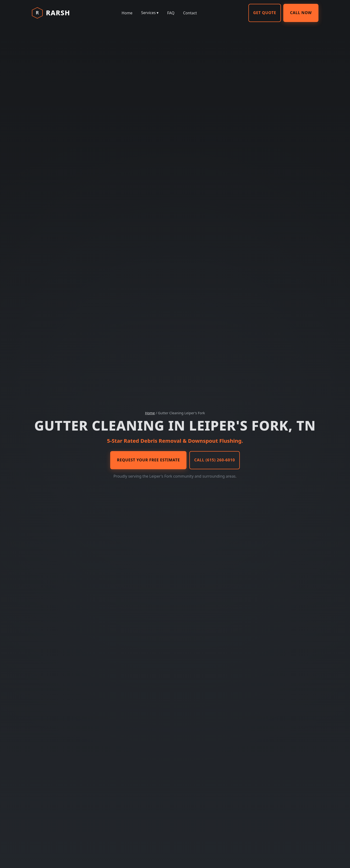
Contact (190, 13)
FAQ (171, 13)
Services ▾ (150, 13)
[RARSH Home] (51, 13)
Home (127, 13)
